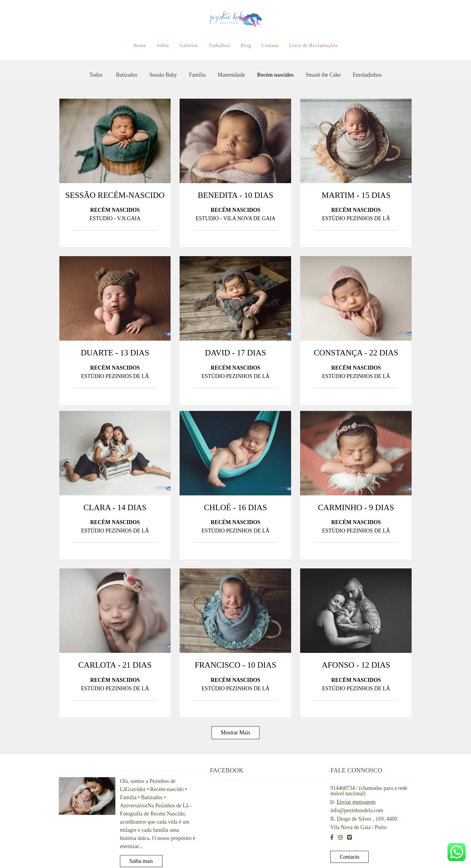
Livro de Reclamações (314, 45)
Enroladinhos (367, 75)
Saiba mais (141, 861)
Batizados (127, 75)
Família (197, 75)
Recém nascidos (275, 75)
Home (140, 45)
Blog (246, 45)
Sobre (163, 45)
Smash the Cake (323, 75)
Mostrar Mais (236, 733)
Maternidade (231, 75)
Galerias (189, 45)
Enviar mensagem (356, 802)
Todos (96, 75)
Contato (270, 45)
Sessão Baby (163, 75)
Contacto (349, 857)
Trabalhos (219, 45)
